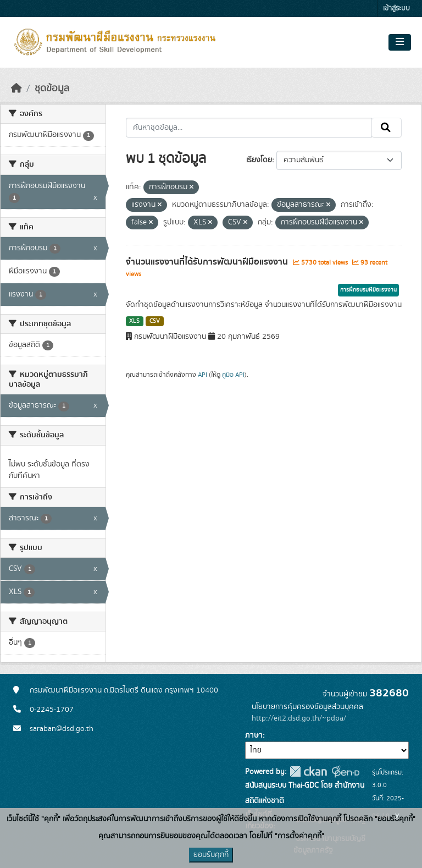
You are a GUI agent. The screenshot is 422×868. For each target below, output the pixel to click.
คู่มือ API (233, 375)
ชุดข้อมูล (52, 89)
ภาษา (254, 735)
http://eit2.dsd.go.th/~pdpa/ (299, 718)
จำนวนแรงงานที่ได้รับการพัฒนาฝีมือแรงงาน (208, 262)
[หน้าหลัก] (16, 89)
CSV (155, 321)
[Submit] (387, 128)
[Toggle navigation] (400, 42)
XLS (134, 321)
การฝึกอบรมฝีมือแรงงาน (368, 290)
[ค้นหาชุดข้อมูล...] (249, 128)
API (202, 375)
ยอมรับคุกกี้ (211, 855)
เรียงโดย (259, 160)
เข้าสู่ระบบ (396, 9)
